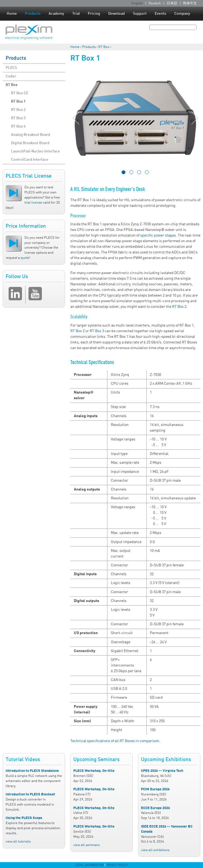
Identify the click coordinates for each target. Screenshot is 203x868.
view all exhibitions (155, 850)
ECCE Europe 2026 (155, 808)
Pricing (94, 14)
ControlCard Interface (30, 160)
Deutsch (155, 3)
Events (160, 14)
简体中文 (190, 3)
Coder (11, 76)
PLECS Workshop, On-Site (94, 771)
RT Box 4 (18, 126)
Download (117, 14)
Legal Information (89, 865)
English (137, 3)
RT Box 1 (18, 102)
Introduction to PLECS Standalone (32, 771)
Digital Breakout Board (30, 143)
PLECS (11, 68)
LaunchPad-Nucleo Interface (35, 151)
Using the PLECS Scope (24, 818)
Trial (76, 14)
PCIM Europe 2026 (155, 789)
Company (182, 14)
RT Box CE (20, 93)
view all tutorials (18, 842)
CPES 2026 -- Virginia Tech (162, 771)
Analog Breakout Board (31, 135)
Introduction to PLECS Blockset (30, 794)
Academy (56, 14)
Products (33, 14)
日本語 (172, 3)
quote (25, 258)
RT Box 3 (18, 118)
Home (12, 14)
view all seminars (86, 845)
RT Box (104, 47)
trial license (33, 203)
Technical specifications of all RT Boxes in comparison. (115, 741)
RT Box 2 (18, 110)
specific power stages (158, 235)
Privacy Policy (117, 865)
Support (140, 14)
